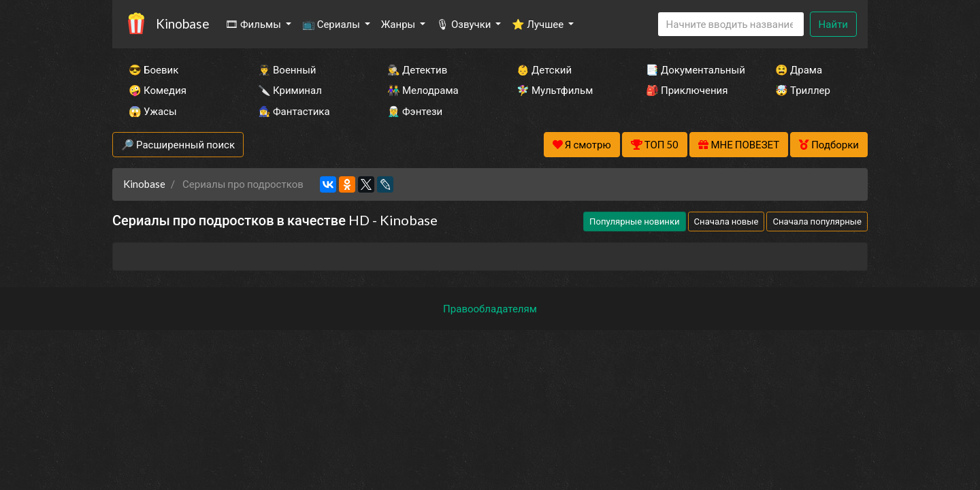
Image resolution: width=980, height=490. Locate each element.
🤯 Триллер (803, 90)
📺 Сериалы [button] (332, 24)
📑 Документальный (692, 69)
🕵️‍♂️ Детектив (417, 69)
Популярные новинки (634, 221)
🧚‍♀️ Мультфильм (555, 90)
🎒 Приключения (687, 90)
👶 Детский (544, 69)
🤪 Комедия (158, 90)
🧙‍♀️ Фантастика (294, 111)
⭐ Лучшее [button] (539, 24)
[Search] (731, 24)
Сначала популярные (817, 221)
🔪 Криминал (290, 90)
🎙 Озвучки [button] (464, 24)
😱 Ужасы (153, 111)
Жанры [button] (399, 24)
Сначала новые (726, 221)
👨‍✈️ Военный (287, 69)
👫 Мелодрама (423, 90)
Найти (833, 24)
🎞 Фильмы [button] (254, 24)
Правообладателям (490, 308)
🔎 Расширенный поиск (178, 144)
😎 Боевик (153, 69)
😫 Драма (799, 69)
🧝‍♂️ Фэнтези (415, 111)
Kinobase (182, 23)
